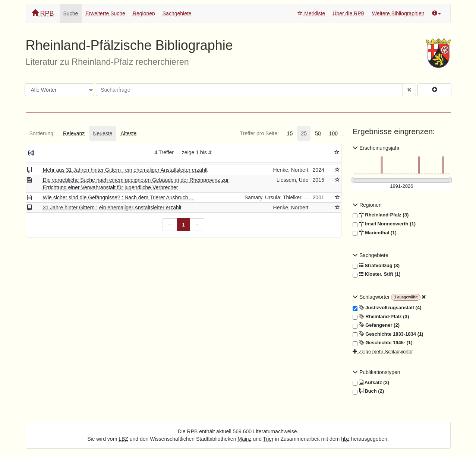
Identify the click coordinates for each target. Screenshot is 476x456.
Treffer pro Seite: (259, 133)
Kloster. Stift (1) (376, 274)
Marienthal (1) (375, 233)
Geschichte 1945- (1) (383, 343)
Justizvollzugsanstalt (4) (387, 308)
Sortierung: (42, 133)
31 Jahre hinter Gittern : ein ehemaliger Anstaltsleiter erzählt (112, 208)
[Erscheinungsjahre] (402, 186)
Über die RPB (349, 13)
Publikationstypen (376, 372)
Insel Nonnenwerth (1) (384, 224)
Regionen (144, 13)
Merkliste (311, 13)
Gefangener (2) (376, 325)
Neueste (103, 133)
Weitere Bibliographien (398, 13)
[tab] (42, 133)
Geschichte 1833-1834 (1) (388, 334)
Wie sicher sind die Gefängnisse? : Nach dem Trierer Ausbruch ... (118, 197)
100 (333, 133)
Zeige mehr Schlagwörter (383, 351)
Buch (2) (368, 391)
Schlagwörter (372, 297)
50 (318, 133)
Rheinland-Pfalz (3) (381, 215)
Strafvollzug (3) (376, 266)
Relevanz (74, 133)
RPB (43, 13)
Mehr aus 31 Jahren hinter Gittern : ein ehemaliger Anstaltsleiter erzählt (125, 170)
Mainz (244, 439)
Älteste (129, 133)
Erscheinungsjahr (376, 148)
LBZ (123, 439)
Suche (71, 13)
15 (290, 133)
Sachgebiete (177, 13)
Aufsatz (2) (371, 383)
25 (304, 133)
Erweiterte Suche (105, 13)
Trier (268, 439)
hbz (345, 439)
